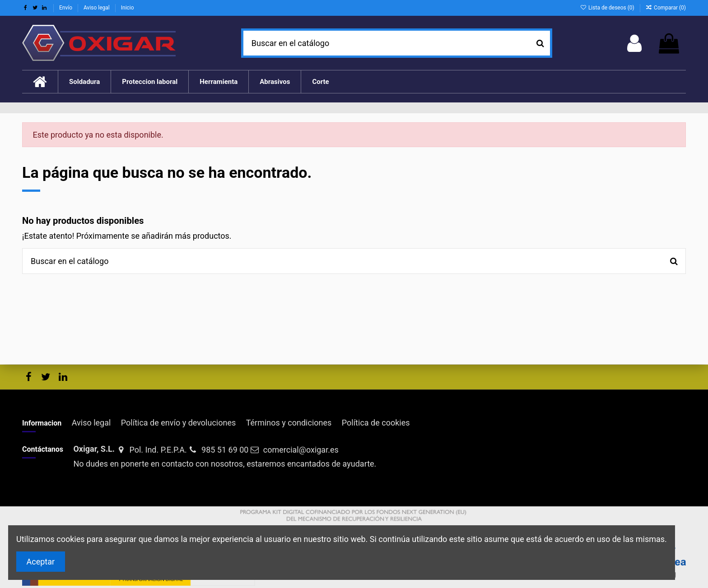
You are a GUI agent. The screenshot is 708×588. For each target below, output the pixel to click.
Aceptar (41, 562)
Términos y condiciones (289, 423)
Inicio (128, 8)
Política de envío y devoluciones (178, 423)
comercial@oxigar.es (301, 450)
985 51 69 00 (225, 450)
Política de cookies (376, 423)
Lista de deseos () (608, 8)
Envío (66, 8)
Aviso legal (97, 8)
